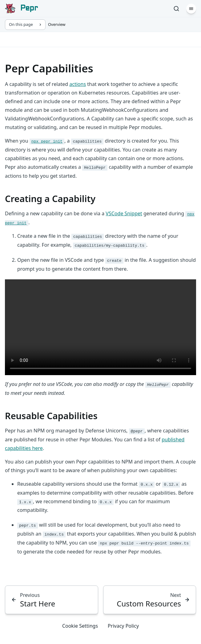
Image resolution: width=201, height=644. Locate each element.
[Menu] (191, 9)
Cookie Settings (80, 626)
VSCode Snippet (124, 213)
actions (78, 84)
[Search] (176, 9)
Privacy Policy (123, 626)
